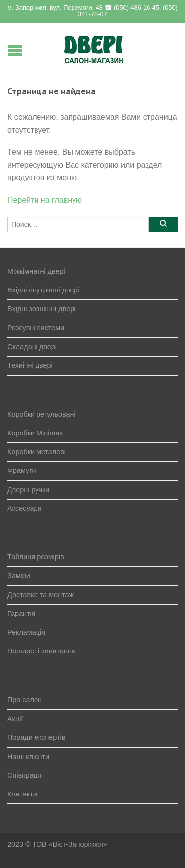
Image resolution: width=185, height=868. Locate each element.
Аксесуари (25, 508)
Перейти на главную (45, 200)
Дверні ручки (28, 490)
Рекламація (26, 632)
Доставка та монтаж (40, 595)
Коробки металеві (37, 452)
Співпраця (24, 775)
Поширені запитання (41, 651)
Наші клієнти (28, 757)
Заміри (19, 576)
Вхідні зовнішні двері (41, 309)
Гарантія (21, 614)
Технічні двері (30, 365)
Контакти (22, 794)
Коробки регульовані (41, 414)
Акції (15, 719)
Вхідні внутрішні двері (43, 290)
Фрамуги (22, 470)
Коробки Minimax (35, 433)
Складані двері (32, 347)
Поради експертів (36, 737)
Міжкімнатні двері (36, 271)
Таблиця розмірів (36, 557)
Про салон (25, 700)
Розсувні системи (36, 328)
